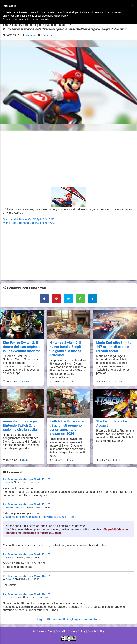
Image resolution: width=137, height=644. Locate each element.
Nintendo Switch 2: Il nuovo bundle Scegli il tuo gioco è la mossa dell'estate (66, 349)
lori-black (10, 558)
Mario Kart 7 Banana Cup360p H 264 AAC (29, 223)
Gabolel (10, 482)
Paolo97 (10, 579)
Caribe (25, 382)
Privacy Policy (77, 631)
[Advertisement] (68, 159)
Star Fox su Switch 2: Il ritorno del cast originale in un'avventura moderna (22, 347)
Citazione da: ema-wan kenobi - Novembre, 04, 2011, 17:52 (40, 517)
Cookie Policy (96, 631)
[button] (132, 6)
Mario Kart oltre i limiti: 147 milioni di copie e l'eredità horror (114, 347)
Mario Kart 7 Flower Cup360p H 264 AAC (29, 219)
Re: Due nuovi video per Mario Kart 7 (26, 479)
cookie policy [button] (60, 16)
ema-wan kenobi (14, 597)
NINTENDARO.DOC (15, 507)
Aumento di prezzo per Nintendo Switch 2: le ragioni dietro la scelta (20, 425)
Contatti (61, 631)
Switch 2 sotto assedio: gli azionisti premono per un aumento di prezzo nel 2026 (67, 427)
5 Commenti (48, 35)
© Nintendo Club (43, 631)
